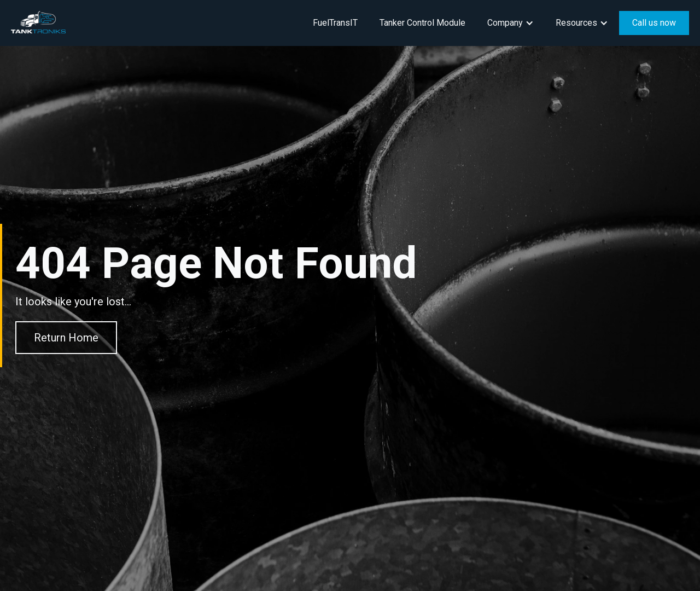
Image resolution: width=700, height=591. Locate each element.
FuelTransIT (335, 23)
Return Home (66, 338)
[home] (38, 22)
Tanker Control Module (422, 23)
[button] (511, 23)
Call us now (654, 23)
